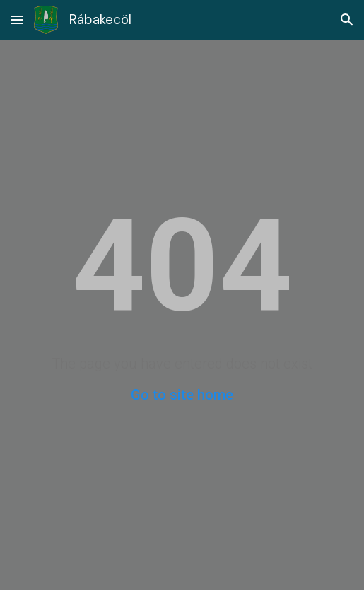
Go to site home (182, 395)
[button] (17, 19)
